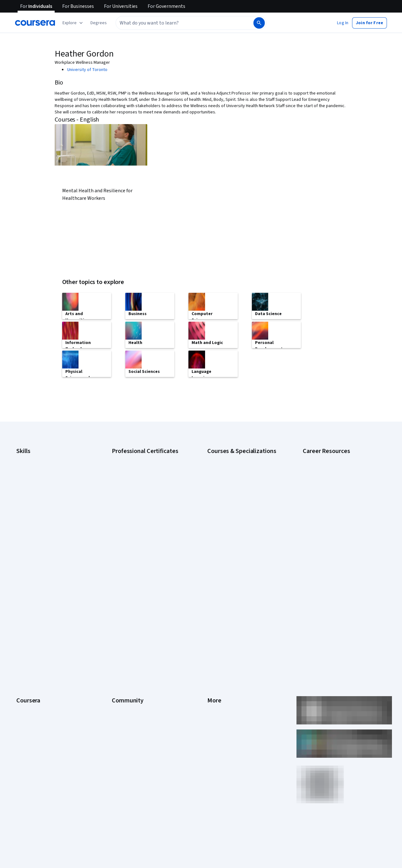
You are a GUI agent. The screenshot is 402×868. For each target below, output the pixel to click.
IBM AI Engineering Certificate (139, 513)
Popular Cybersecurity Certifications (337, 538)
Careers (24, 618)
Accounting (27, 457)
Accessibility (219, 637)
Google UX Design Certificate (139, 504)
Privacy (214, 618)
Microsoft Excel (30, 513)
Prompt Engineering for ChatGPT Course (245, 532)
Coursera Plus (29, 637)
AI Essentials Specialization (233, 457)
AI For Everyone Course (229, 476)
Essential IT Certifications (327, 501)
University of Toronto (87, 70)
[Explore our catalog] (73, 23)
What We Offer (30, 599)
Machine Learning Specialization (237, 523)
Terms (213, 609)
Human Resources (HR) (38, 504)
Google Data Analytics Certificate (143, 476)
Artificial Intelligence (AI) (39, 466)
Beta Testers (124, 609)
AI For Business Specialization (235, 466)
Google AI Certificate (131, 457)
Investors (216, 599)
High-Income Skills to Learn (328, 510)
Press (213, 590)
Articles (215, 656)
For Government (32, 684)
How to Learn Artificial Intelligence (335, 520)
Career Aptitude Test (323, 457)
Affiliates (215, 675)
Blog (116, 618)
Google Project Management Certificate (149, 494)
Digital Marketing (32, 494)
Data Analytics (30, 485)
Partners (120, 599)
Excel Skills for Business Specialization (243, 504)
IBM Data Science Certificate (138, 532)
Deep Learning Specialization (234, 494)
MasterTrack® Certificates (41, 656)
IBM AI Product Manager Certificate (144, 523)
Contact (215, 647)
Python (23, 532)
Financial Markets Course (231, 513)
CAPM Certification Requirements (334, 466)
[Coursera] (35, 23)
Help (212, 628)
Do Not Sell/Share (224, 694)
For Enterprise (30, 675)
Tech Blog (121, 637)
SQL (20, 542)
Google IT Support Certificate (140, 485)
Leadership (27, 609)
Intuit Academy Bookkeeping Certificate (149, 542)
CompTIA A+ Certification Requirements (340, 476)
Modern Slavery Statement (233, 684)
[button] (99, 23)
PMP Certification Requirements (333, 529)
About (22, 590)
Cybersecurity (30, 476)
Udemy (23, 731)
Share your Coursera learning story (336, 548)
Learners (120, 590)
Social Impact (29, 712)
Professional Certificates (40, 647)
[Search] (259, 23)
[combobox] (178, 23)
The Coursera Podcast (133, 628)
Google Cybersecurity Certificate (143, 466)
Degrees (24, 665)
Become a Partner (33, 703)
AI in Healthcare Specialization (235, 485)
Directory (216, 665)
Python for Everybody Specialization (242, 542)
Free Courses (29, 722)
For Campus (27, 694)
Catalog (24, 628)
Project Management (36, 523)
